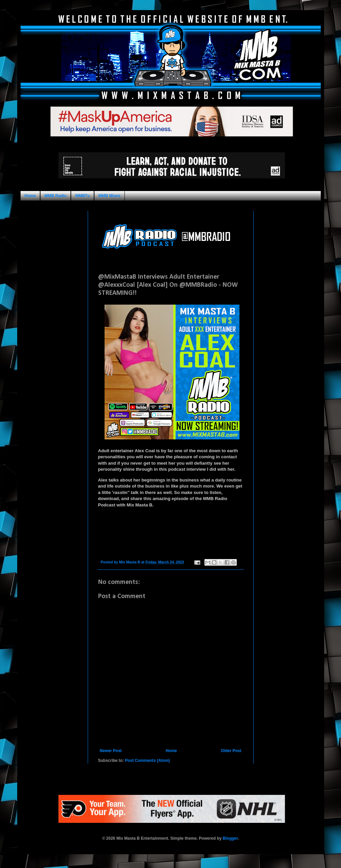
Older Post (231, 751)
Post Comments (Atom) (148, 761)
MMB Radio (55, 196)
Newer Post (111, 751)
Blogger (230, 838)
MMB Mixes (109, 196)
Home (30, 196)
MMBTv (82, 196)
